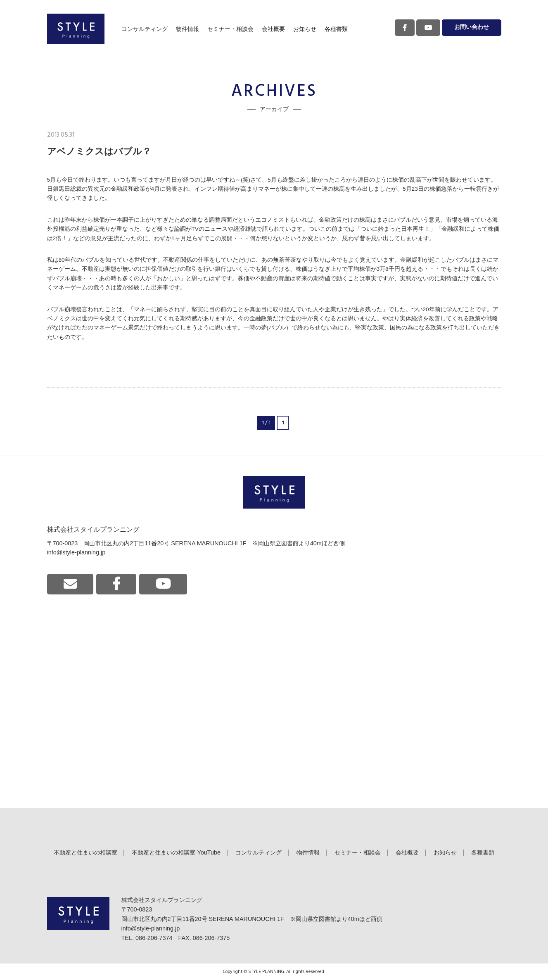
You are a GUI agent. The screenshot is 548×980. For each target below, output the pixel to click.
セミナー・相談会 (230, 29)
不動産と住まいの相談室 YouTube (176, 852)
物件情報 (187, 29)
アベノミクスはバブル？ (99, 151)
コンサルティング (145, 29)
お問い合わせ (472, 27)
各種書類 (336, 29)
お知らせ (305, 29)
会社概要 (273, 29)
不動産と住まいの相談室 (85, 852)
